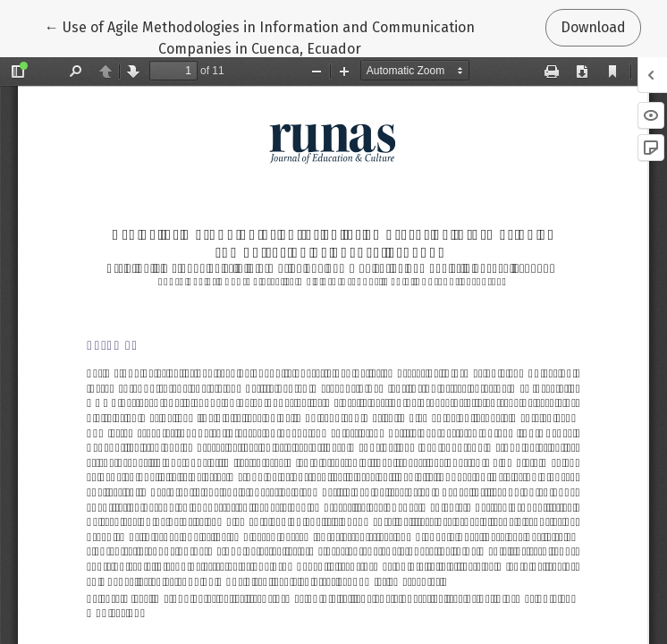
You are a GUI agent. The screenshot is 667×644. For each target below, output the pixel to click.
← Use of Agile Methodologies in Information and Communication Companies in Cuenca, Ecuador (260, 37)
